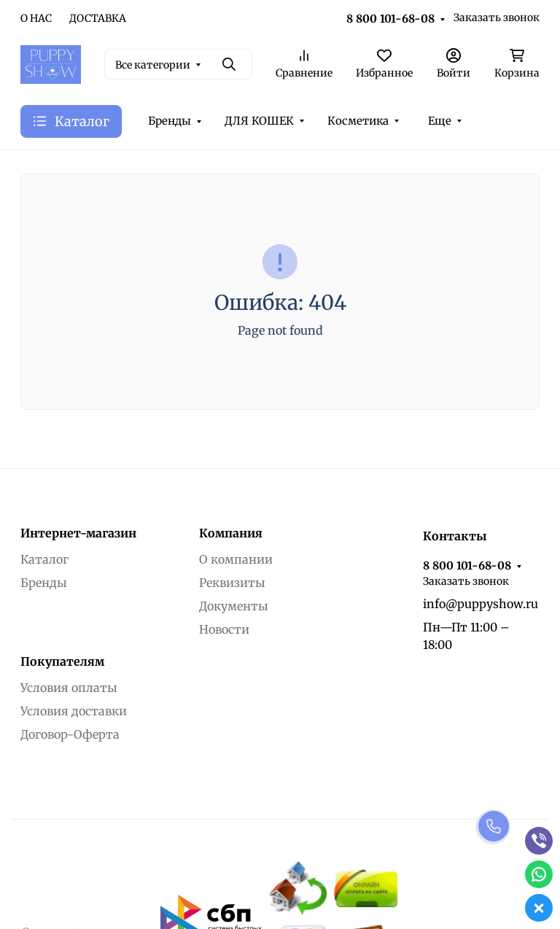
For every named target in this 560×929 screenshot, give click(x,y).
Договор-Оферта (70, 734)
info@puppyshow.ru (481, 604)
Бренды (170, 121)
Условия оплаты (69, 688)
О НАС (36, 18)
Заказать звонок (497, 18)
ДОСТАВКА (98, 18)
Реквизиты (232, 583)
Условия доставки (74, 711)
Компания (231, 533)
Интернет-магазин (78, 533)
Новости (224, 629)
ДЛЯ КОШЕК (259, 121)
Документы (234, 606)
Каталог (44, 559)
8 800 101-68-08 (390, 19)
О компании (236, 559)
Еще (440, 121)
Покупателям (62, 661)
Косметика (358, 121)
